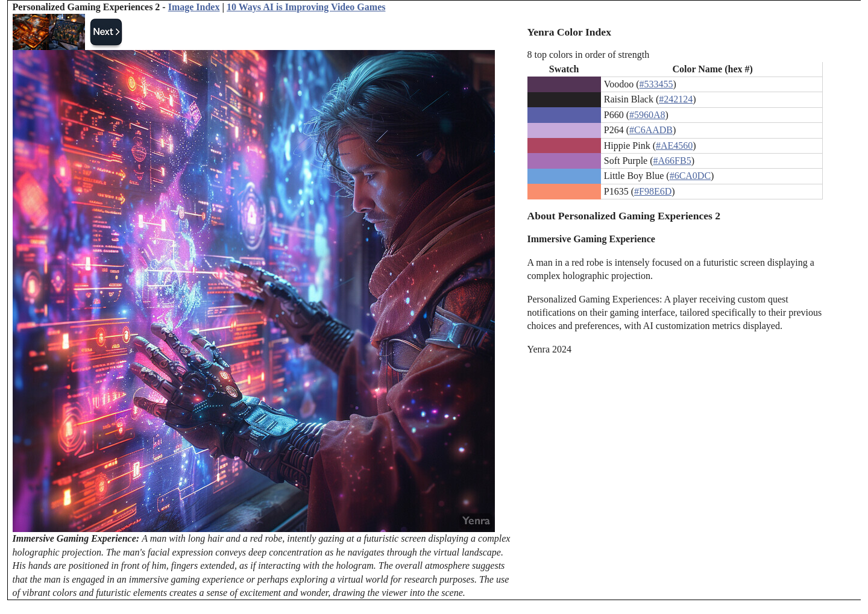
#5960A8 (647, 115)
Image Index (194, 7)
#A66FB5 (672, 161)
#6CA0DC (690, 176)
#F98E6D (653, 191)
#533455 (656, 84)
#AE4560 (674, 146)
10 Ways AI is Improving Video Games (306, 7)
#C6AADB (651, 130)
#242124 (676, 99)
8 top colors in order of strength (589, 55)
